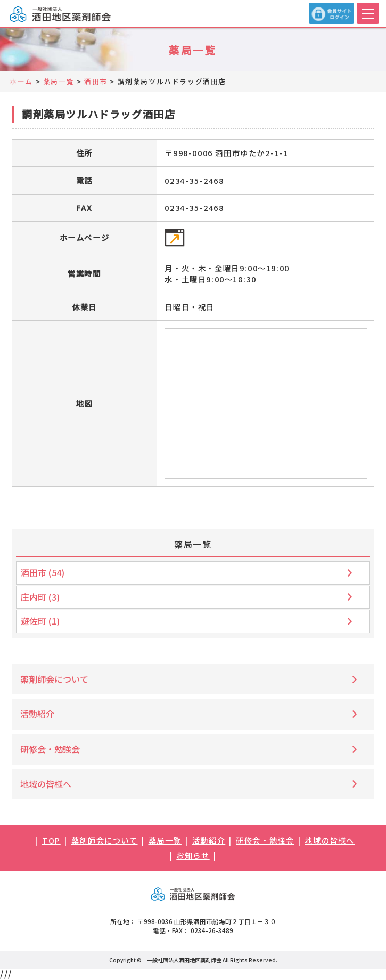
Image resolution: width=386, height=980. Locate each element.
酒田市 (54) (43, 572)
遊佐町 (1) (40, 621)
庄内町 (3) (40, 597)
